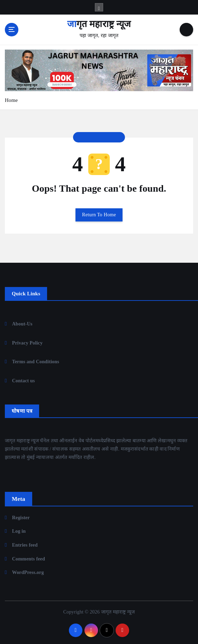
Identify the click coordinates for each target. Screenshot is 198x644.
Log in (19, 531)
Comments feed (29, 559)
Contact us (24, 381)
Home (11, 100)
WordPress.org (28, 572)
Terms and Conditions (36, 362)
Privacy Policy (27, 343)
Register (21, 517)
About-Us (22, 324)
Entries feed (25, 545)
